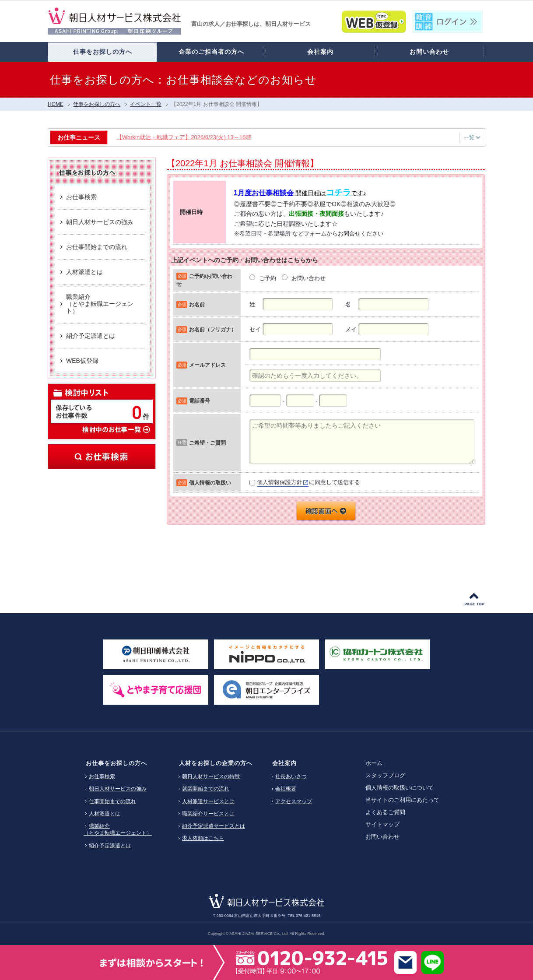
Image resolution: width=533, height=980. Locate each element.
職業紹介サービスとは (208, 814)
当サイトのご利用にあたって (402, 800)
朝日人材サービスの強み (118, 789)
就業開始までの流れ (206, 789)
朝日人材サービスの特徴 (211, 776)
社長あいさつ (291, 776)
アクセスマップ (294, 801)
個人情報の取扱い (210, 483)
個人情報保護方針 (280, 482)
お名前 (197, 304)
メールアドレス (207, 365)
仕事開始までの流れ (112, 801)
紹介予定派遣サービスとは (214, 826)
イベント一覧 (146, 104)
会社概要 (286, 789)
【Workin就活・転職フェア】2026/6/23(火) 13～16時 (186, 137)
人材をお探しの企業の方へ (216, 763)
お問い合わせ (382, 837)
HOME (56, 104)
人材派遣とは (105, 814)
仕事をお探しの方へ (97, 104)
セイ (255, 329)
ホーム (374, 763)
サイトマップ (382, 824)
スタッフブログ (385, 775)
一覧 (472, 137)
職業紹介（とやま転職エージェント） (118, 829)
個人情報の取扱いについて (400, 788)
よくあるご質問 (385, 812)
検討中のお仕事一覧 (116, 429)
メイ (351, 329)
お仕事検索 (102, 457)
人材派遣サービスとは (208, 801)
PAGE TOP (474, 604)
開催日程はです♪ (300, 193)
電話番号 (200, 401)
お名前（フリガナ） (213, 329)
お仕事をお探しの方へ (116, 763)
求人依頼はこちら (203, 838)
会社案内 (284, 763)
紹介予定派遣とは (110, 846)
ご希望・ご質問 (207, 443)
